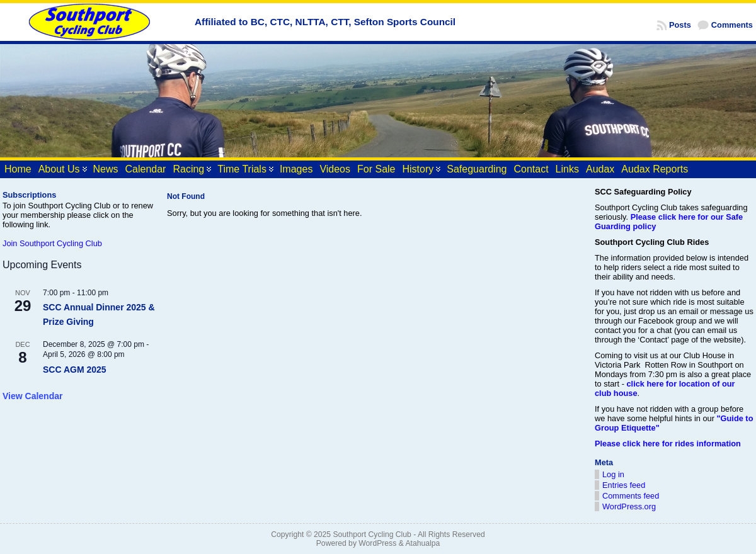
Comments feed (631, 496)
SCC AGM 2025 (75, 370)
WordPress (377, 543)
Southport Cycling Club (372, 534)
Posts (680, 25)
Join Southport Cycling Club (52, 243)
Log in (613, 474)
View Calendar (32, 396)
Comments (732, 25)
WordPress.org (629, 506)
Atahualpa (422, 543)
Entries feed (624, 485)
